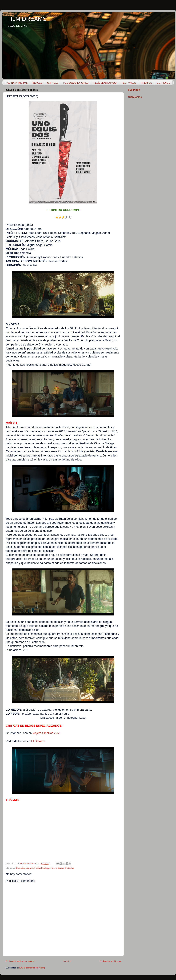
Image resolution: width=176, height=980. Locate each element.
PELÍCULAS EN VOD (105, 83)
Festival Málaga (42, 868)
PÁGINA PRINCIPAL (16, 83)
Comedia (20, 868)
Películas (70, 868)
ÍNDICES (37, 83)
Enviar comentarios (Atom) (32, 968)
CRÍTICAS (53, 83)
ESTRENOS (163, 83)
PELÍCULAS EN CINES (76, 83)
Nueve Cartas (57, 868)
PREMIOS (146, 83)
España (29, 868)
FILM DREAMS (27, 19)
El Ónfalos (38, 741)
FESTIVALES (129, 83)
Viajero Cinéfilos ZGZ (46, 733)
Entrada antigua (110, 961)
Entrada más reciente (20, 961)
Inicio (67, 961)
